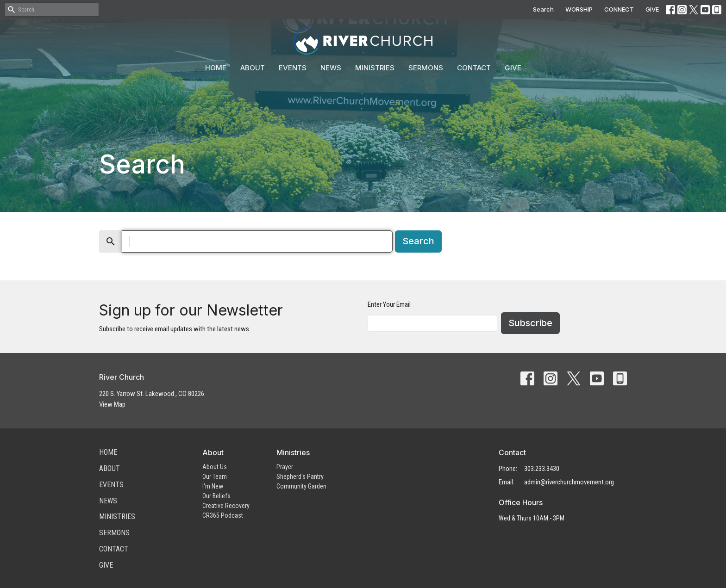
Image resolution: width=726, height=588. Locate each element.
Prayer (285, 467)
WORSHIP (579, 9)
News (331, 68)
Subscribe (530, 323)
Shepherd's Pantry (300, 477)
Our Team (215, 477)
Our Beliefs (216, 496)
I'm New (213, 486)
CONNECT (619, 9)
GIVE (652, 9)
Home (216, 68)
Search (543, 9)
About (253, 68)
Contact (474, 68)
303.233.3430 (542, 469)
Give (513, 68)
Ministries (375, 68)
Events (293, 68)
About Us (215, 467)
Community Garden (301, 486)
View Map (112, 404)
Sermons (426, 68)
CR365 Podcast (223, 515)
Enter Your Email (389, 304)
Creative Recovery (226, 506)
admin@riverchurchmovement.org (569, 482)
